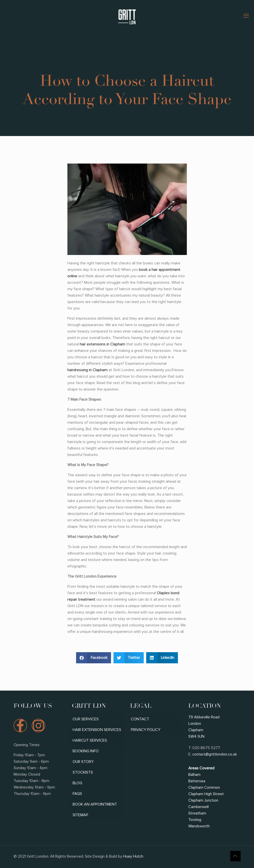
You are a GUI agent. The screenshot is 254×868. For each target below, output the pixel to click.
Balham (194, 775)
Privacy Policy (146, 730)
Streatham (197, 813)
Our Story (83, 762)
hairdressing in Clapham (87, 370)
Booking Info (86, 751)
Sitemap (80, 815)
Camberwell (198, 807)
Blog (77, 783)
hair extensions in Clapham (102, 344)
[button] (94, 658)
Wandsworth (199, 826)
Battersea (197, 781)
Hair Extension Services (97, 730)
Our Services (86, 719)
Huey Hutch (133, 856)
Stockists (83, 772)
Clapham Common (204, 787)
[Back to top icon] (235, 856)
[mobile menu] (246, 16)
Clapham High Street (206, 794)
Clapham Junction (203, 800)
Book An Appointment (95, 804)
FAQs (77, 794)
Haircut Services (90, 740)
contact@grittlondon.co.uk (215, 754)
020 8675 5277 (206, 748)
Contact (140, 719)
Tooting (195, 820)
